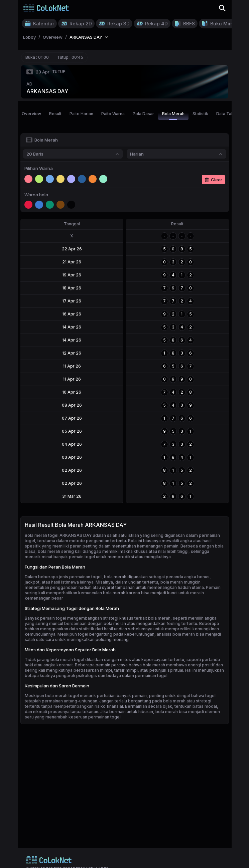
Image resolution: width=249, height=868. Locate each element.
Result (55, 114)
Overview (31, 114)
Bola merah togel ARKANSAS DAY (58, 535)
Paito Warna (113, 114)
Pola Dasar (143, 114)
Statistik (200, 114)
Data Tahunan (230, 114)
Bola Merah (173, 116)
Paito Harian (81, 114)
